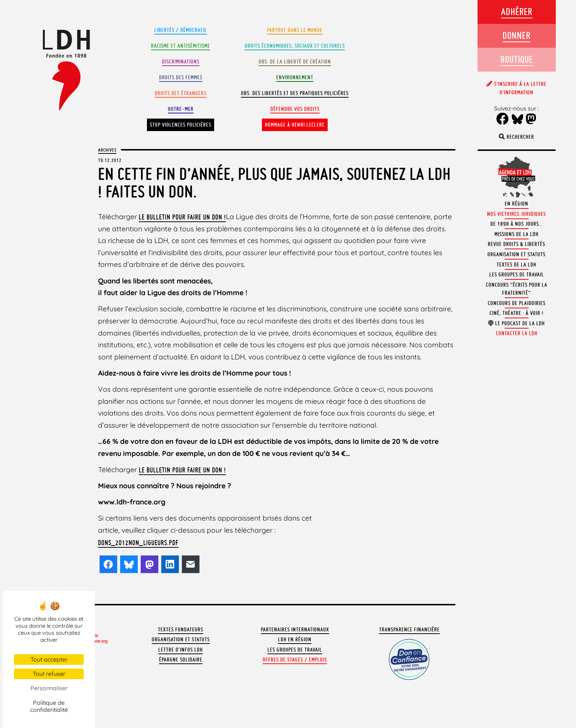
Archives (107, 150)
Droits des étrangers (181, 93)
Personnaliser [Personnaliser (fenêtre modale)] (49, 688)
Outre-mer (181, 109)
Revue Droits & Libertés (516, 244)
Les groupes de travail (295, 650)
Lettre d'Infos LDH (181, 650)
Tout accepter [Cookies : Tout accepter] (49, 659)
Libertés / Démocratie (181, 30)
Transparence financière (409, 630)
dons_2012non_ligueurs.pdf (138, 543)
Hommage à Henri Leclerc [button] (295, 125)
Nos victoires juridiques (516, 214)
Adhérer (517, 12)
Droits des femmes (181, 77)
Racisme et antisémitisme (181, 46)
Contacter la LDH (517, 333)
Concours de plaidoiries (517, 303)
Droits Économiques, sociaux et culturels (295, 46)
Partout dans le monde (295, 30)
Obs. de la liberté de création (295, 62)
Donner (516, 35)
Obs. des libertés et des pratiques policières (295, 93)
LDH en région (295, 640)
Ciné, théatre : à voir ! (516, 313)
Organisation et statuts (181, 640)
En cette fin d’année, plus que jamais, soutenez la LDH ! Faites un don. (274, 183)
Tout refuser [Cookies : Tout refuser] (49, 674)
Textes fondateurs (181, 630)
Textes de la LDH (516, 265)
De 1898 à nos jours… (516, 224)
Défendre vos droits (295, 109)
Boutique (517, 59)
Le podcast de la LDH (516, 323)
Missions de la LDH (516, 234)
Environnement (295, 77)
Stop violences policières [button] (181, 125)
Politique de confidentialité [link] (49, 706)
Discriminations (181, 62)
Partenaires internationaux (295, 630)
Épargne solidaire (181, 660)
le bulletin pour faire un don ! (182, 217)
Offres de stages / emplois (295, 660)
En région (516, 204)
